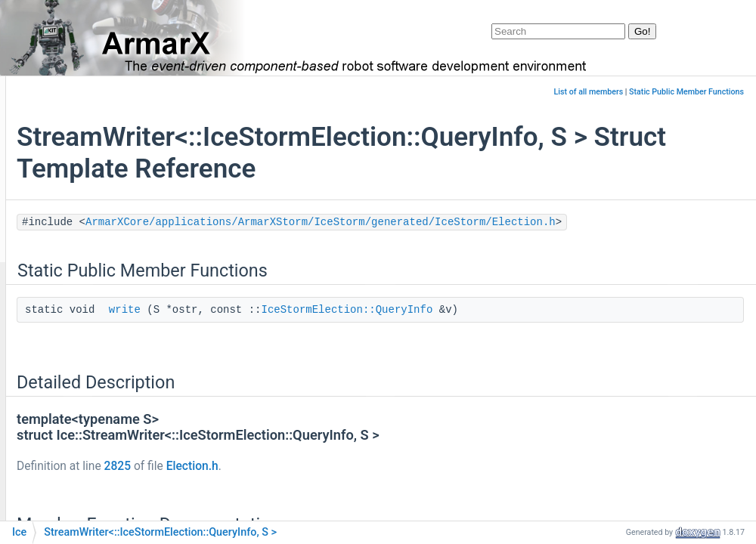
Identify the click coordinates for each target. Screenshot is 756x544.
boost (65, 387)
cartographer (82, 409)
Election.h (377, 487)
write (309, 330)
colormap (74, 455)
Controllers (78, 501)
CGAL (65, 433)
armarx (68, 319)
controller (74, 478)
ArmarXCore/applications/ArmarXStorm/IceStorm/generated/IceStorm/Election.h (442, 243)
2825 (302, 487)
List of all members (589, 92)
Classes (46, 229)
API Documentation (74, 206)
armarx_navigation (96, 341)
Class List (63, 251)
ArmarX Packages (71, 138)
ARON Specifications (77, 183)
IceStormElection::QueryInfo (531, 330)
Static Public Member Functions (686, 92)
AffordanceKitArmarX (103, 274)
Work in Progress (68, 161)
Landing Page (60, 115)
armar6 (69, 297)
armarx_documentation (71, 93)
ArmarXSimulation (96, 365)
